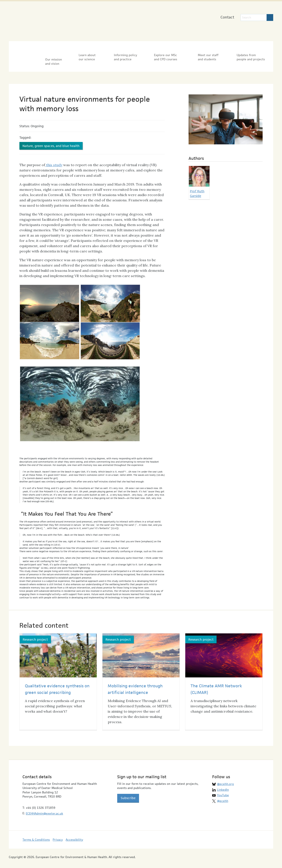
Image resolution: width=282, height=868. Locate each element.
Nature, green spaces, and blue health (51, 142)
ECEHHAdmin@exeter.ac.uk (44, 809)
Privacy (58, 835)
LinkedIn (223, 785)
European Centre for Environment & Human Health (54, 19)
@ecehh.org (225, 780)
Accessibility (74, 835)
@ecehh (223, 796)
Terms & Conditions (36, 835)
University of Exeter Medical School (132, 22)
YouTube (223, 791)
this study (54, 161)
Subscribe (128, 794)
